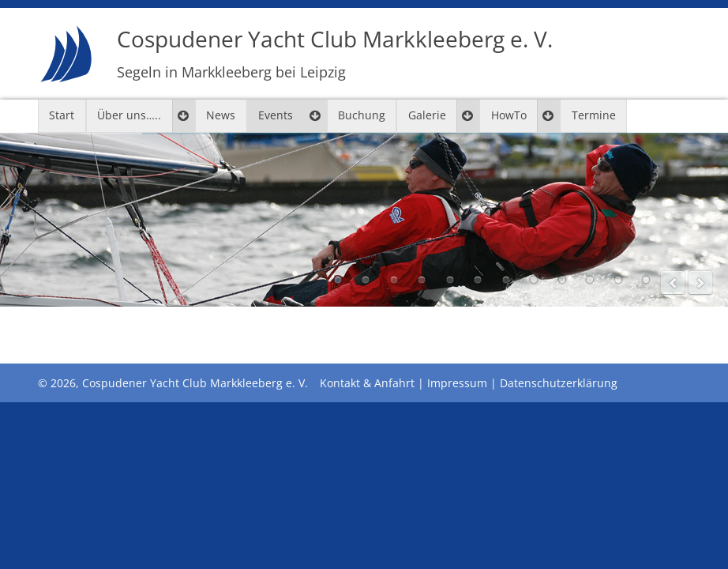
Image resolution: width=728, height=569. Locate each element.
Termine (594, 115)
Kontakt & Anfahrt (367, 383)
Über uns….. (129, 115)
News (221, 115)
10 (590, 280)
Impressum (457, 383)
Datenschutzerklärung (559, 383)
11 (618, 280)
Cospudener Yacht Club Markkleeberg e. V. (335, 53)
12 (646, 280)
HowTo (509, 115)
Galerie (427, 115)
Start (62, 115)
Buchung (362, 115)
